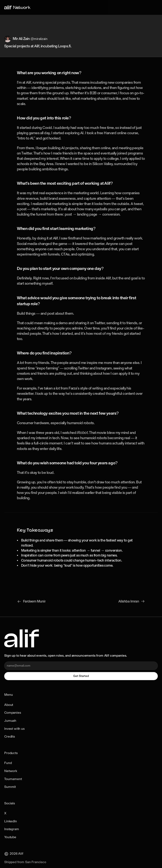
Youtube (10, 837)
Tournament (13, 779)
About (9, 705)
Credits (10, 736)
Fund (8, 763)
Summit (10, 787)
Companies (13, 713)
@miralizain (39, 39)
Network (11, 771)
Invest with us (14, 729)
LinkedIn (11, 821)
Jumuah (10, 721)
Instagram (12, 829)
